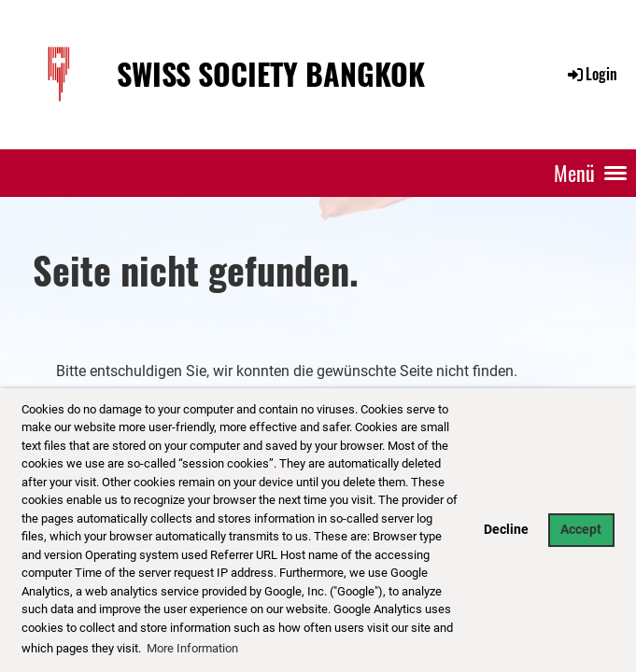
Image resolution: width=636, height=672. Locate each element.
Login (591, 74)
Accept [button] (581, 530)
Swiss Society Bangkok (271, 74)
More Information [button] (192, 648)
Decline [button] (506, 530)
